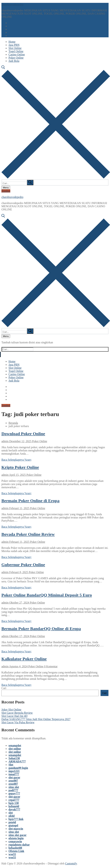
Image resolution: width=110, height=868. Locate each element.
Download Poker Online (23, 434)
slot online (15, 749)
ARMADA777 (17, 761)
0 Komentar (50, 666)
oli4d (12, 816)
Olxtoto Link (16, 851)
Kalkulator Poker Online (24, 659)
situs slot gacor (17, 835)
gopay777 (14, 793)
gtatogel (13, 825)
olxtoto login (16, 838)
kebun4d (14, 806)
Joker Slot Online (11, 710)
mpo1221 (14, 771)
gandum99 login (18, 768)
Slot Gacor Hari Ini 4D (14, 716)
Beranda (13, 423)
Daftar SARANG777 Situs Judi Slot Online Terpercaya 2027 (36, 719)
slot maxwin (16, 829)
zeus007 (13, 781)
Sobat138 (14, 758)
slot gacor (14, 777)
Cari (4, 688)
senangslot (15, 745)
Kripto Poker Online (20, 467)
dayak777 (14, 809)
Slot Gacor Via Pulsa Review (18, 722)
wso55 (12, 854)
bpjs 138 (14, 803)
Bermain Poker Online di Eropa (30, 501)
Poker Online (39, 441)
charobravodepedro (12, 4)
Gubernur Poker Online (23, 565)
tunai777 (14, 774)
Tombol (6, 191)
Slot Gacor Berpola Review (17, 713)
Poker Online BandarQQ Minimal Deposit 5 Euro (47, 595)
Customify (71, 863)
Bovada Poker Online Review (28, 534)
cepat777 (14, 800)
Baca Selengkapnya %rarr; (17, 460)
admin (5, 441)
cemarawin (15, 841)
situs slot (14, 787)
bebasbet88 (15, 848)
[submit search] (30, 183)
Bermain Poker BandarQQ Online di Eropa (41, 629)
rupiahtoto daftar (19, 845)
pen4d (12, 822)
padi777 (13, 790)
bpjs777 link (16, 819)
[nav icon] (6, 188)
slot (11, 813)
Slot (11, 765)
